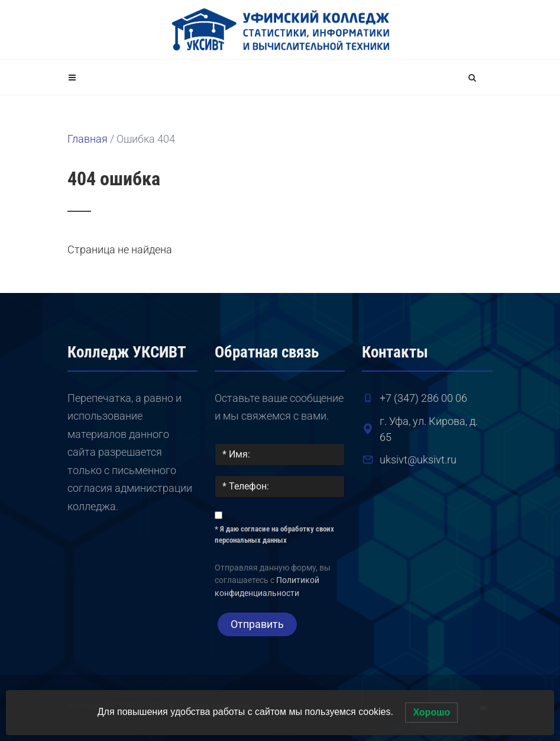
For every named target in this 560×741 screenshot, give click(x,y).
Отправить (257, 624)
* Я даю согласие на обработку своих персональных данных (274, 535)
